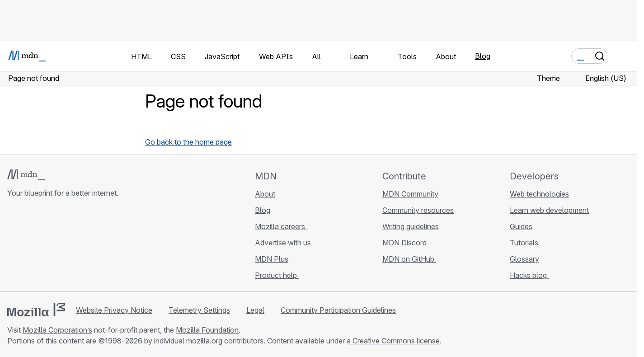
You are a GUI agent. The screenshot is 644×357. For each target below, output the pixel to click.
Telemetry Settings (199, 310)
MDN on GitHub (409, 259)
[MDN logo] (26, 175)
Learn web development (549, 210)
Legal (255, 310)
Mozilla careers (281, 226)
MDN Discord (405, 243)
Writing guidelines (411, 226)
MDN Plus (272, 259)
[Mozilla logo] (36, 310)
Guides (521, 226)
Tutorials (524, 243)
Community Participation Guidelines (338, 310)
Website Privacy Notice (114, 310)
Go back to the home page (188, 142)
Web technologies (539, 194)
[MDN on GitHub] (13, 247)
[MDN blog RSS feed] (78, 247)
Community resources (418, 210)
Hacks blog (529, 275)
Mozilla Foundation (207, 330)
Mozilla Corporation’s (57, 330)
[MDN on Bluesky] (29, 247)
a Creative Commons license (393, 341)
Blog (483, 56)
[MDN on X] (45, 247)
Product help (277, 275)
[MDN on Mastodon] (61, 247)
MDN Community (410, 194)
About (265, 194)
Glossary (524, 259)
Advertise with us (283, 243)
